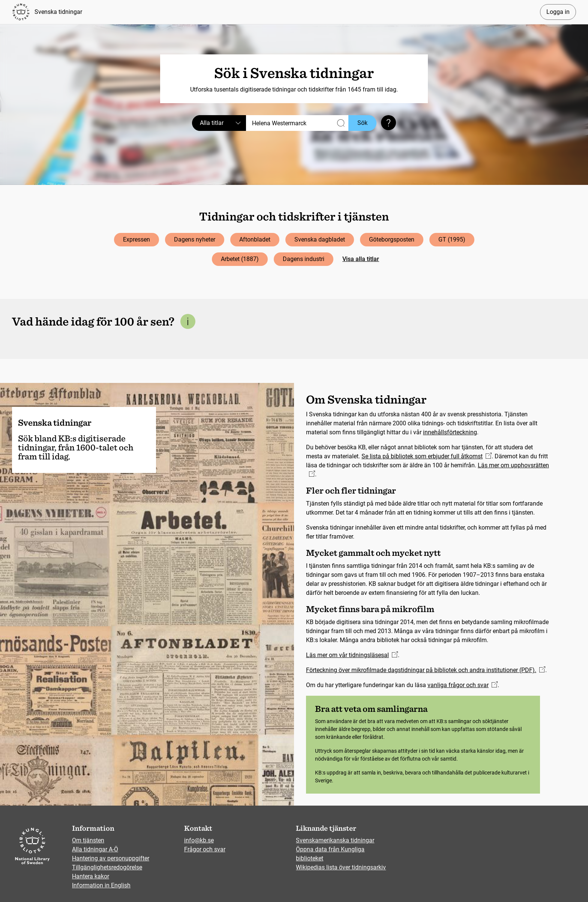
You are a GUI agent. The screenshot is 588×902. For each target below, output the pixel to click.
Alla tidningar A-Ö (95, 849)
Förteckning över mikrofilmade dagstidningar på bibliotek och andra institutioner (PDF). (426, 670)
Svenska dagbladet (320, 239)
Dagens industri (304, 259)
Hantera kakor (91, 876)
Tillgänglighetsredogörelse (107, 867)
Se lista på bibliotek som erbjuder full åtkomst (427, 456)
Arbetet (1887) (240, 259)
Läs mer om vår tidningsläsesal (352, 655)
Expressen (136, 239)
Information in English (101, 885)
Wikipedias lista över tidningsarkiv (341, 867)
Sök (362, 123)
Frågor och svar (205, 849)
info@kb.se (199, 840)
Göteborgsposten (392, 239)
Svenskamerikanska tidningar (335, 840)
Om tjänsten (88, 840)
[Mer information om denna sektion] (188, 321)
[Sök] (297, 123)
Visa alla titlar (361, 259)
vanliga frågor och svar (463, 685)
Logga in (558, 12)
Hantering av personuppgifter (111, 858)
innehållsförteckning (450, 432)
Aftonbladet (255, 239)
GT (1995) (452, 239)
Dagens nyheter (195, 239)
